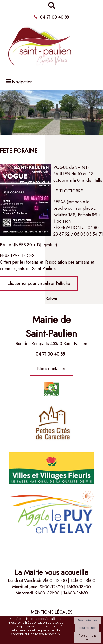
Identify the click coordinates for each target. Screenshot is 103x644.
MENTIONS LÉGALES (52, 612)
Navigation (22, 82)
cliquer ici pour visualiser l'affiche (39, 283)
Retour (51, 298)
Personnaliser (87, 637)
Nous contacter (51, 369)
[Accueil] (40, 49)
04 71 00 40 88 (54, 17)
